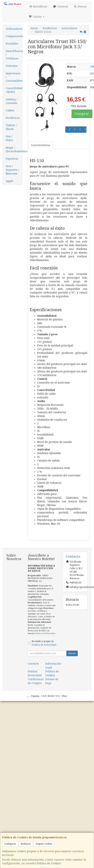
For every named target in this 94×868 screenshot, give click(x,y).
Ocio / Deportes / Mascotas (12, 170)
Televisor (12, 66)
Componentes (14, 36)
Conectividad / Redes (14, 90)
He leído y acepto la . (44, 643)
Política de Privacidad (45, 633)
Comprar (82, 114)
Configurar (10, 844)
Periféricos (13, 118)
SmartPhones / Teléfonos (14, 55)
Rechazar (26, 844)
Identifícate (38, 6)
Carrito (37, 17)
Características (40, 145)
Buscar (80, 6)
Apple (10, 181)
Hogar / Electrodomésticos (14, 149)
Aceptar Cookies (44, 844)
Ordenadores (14, 29)
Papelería (12, 159)
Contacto (61, 6)
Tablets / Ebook (11, 127)
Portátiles (12, 44)
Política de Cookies (49, 863)
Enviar (72, 653)
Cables (10, 110)
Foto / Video (9, 138)
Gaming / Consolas (11, 101)
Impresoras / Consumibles (14, 77)
